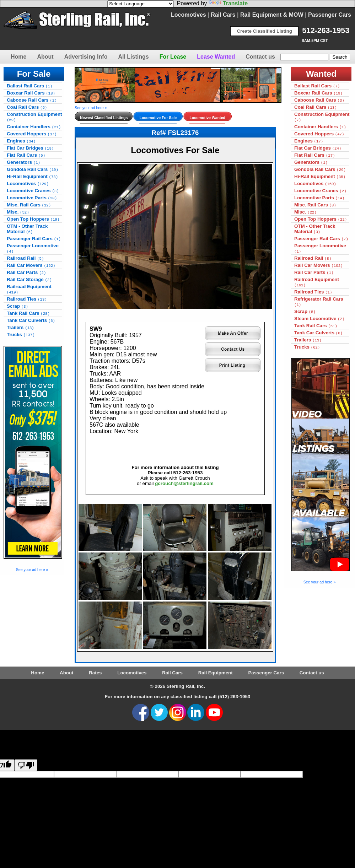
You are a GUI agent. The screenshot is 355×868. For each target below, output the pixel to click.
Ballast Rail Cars (29, 86)
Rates (95, 673)
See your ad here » (32, 570)
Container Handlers (34, 127)
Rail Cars (223, 15)
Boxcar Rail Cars (31, 93)
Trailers (20, 327)
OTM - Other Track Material (27, 229)
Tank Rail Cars (28, 313)
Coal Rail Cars (27, 107)
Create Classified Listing (264, 31)
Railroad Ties (27, 299)
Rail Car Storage (29, 279)
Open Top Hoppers (33, 219)
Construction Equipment (34, 117)
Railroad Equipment (29, 289)
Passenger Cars (330, 15)
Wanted (321, 74)
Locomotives (189, 15)
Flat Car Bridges (30, 148)
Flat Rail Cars (26, 155)
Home (18, 57)
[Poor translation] (26, 765)
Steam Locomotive (319, 319)
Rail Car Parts (26, 272)
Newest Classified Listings (104, 118)
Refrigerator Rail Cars (319, 302)
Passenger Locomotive (33, 248)
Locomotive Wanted (207, 118)
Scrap (17, 306)
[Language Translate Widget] (141, 4)
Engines (21, 141)
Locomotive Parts (32, 198)
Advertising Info (86, 57)
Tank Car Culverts (31, 320)
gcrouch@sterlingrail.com (184, 483)
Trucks (21, 335)
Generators (23, 162)
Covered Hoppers (32, 134)
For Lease (173, 57)
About (45, 57)
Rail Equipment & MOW (272, 15)
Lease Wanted (216, 57)
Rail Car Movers (31, 265)
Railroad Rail (25, 258)
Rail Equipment (216, 673)
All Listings (133, 57)
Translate (228, 3)
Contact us (260, 57)
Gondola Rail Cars (33, 169)
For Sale (34, 74)
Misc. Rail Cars (29, 205)
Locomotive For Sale (158, 118)
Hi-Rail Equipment (32, 176)
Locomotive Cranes (33, 191)
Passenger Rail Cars (34, 239)
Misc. (18, 212)
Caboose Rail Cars (32, 100)
